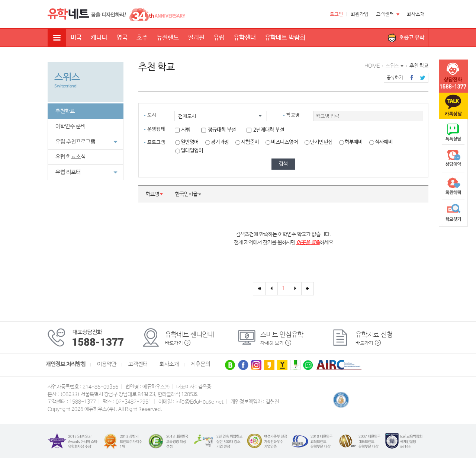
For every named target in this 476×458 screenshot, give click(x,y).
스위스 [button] (392, 66)
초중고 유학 (412, 37)
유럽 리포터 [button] (86, 172)
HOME (372, 66)
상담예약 (453, 159)
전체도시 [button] (187, 116)
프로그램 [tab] (156, 142)
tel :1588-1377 (453, 76)
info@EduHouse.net (200, 402)
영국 (122, 38)
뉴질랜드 (168, 38)
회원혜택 (453, 186)
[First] (259, 289)
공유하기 (395, 78)
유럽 (219, 38)
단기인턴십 (319, 142)
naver (453, 132)
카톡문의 (453, 106)
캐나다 (99, 38)
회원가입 (360, 14)
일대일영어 (189, 151)
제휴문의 (200, 364)
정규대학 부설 (218, 130)
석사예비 (381, 142)
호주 (142, 38)
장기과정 (217, 142)
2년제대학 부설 (265, 130)
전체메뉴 (57, 38)
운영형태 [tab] (156, 129)
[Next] (295, 289)
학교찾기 (453, 213)
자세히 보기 (272, 343)
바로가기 (174, 343)
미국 (76, 38)
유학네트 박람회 (285, 38)
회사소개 (416, 14)
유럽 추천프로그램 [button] (86, 142)
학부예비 (351, 142)
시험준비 (247, 142)
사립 (183, 130)
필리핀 (196, 38)
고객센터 (385, 14)
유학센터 (245, 38)
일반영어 (187, 142)
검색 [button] (283, 164)
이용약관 (107, 364)
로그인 (337, 14)
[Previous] (271, 289)
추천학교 (65, 111)
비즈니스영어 (282, 142)
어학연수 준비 (70, 126)
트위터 (423, 78)
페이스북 (411, 78)
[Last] (308, 289)
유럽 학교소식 (70, 157)
